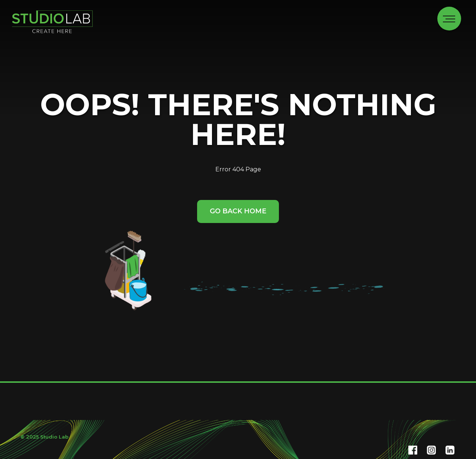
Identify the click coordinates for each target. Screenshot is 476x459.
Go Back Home (238, 211)
